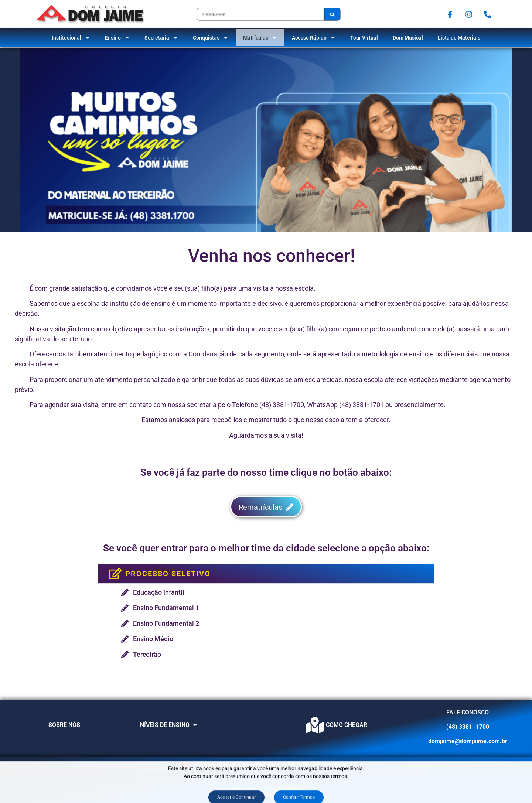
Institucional (71, 38)
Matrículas (260, 38)
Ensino (117, 38)
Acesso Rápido (314, 38)
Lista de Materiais (459, 38)
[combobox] (260, 14)
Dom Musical (408, 38)
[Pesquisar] (332, 14)
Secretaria (161, 38)
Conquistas (211, 38)
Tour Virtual (364, 38)
